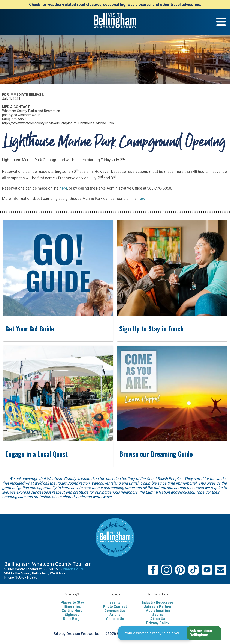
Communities (115, 611)
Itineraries (72, 607)
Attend (115, 615)
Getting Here (72, 611)
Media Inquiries (158, 611)
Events (115, 602)
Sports (158, 615)
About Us (158, 619)
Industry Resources (158, 602)
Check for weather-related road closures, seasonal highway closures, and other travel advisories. (115, 4)
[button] (204, 633)
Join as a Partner (158, 607)
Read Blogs (72, 619)
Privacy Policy (158, 623)
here (63, 188)
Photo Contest (115, 607)
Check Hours (73, 569)
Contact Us (115, 619)
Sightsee (72, 615)
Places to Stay (72, 602)
